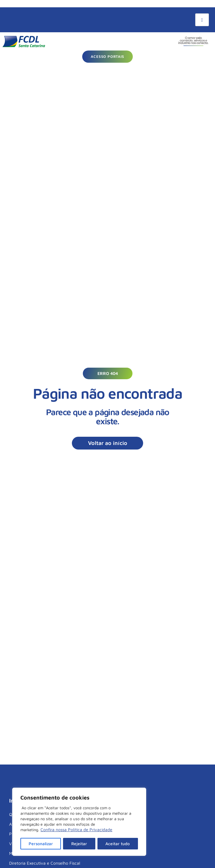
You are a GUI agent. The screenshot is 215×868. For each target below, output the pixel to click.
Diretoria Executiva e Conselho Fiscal (45, 863)
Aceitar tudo (118, 843)
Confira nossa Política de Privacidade (76, 830)
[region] (79, 822)
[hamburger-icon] (202, 20)
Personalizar (41, 843)
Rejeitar (80, 843)
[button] (108, 373)
